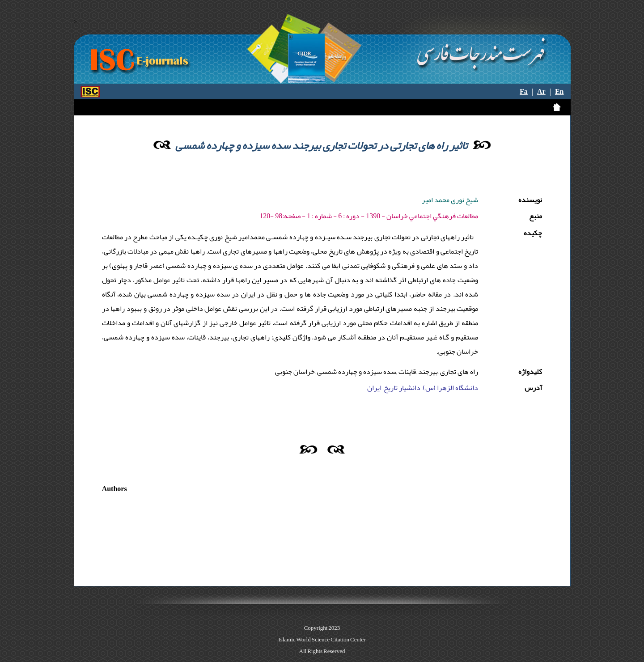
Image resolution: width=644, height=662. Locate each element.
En (559, 92)
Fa (524, 92)
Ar (541, 92)
